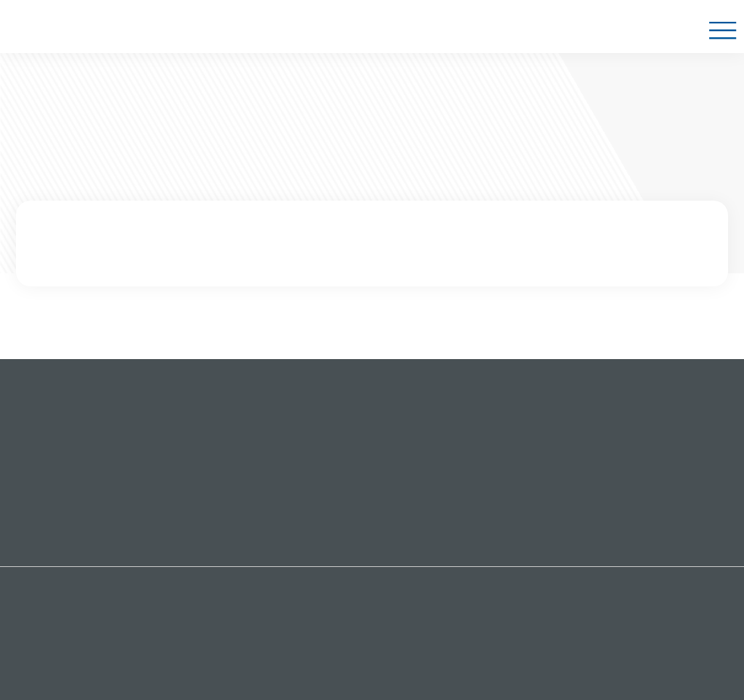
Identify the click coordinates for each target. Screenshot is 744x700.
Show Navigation (721, 33)
